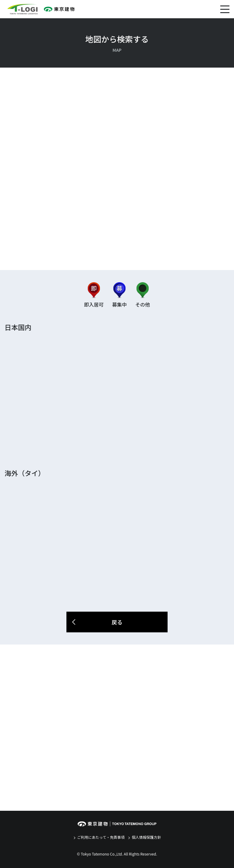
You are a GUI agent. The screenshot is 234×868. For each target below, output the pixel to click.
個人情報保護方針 (146, 837)
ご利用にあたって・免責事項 (101, 837)
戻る (97, 622)
